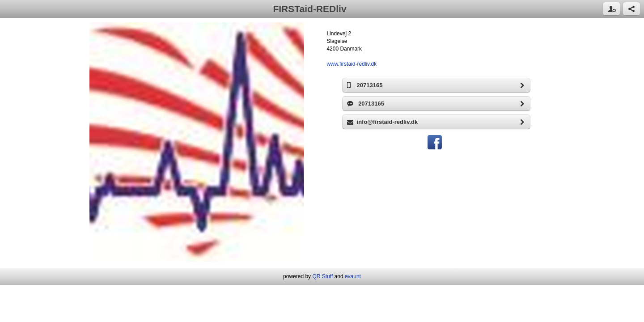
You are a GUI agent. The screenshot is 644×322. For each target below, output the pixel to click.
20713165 (439, 85)
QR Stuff (322, 276)
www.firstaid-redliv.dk (352, 64)
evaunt (353, 276)
